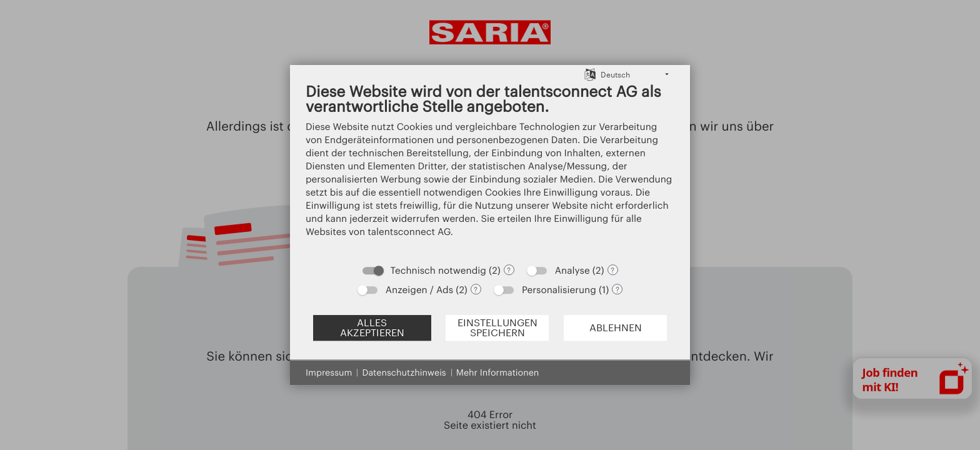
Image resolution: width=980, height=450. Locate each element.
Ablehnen (616, 327)
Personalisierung (559, 289)
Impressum (329, 372)
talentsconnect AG (409, 231)
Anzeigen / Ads (419, 289)
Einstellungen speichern (497, 327)
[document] (490, 169)
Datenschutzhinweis (404, 372)
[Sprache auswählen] (590, 74)
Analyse (572, 270)
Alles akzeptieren (372, 327)
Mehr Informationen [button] (498, 372)
